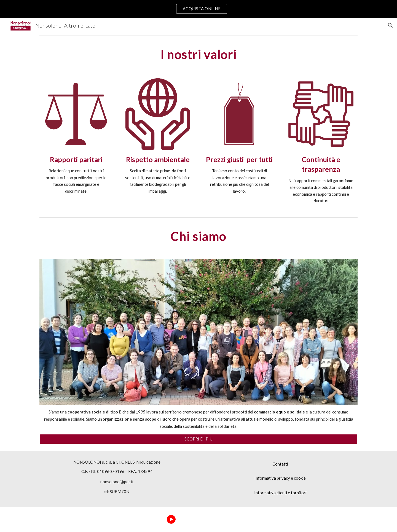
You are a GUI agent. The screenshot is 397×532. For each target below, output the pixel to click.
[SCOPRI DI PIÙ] (198, 439)
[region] (198, 9)
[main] (198, 54)
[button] (390, 25)
